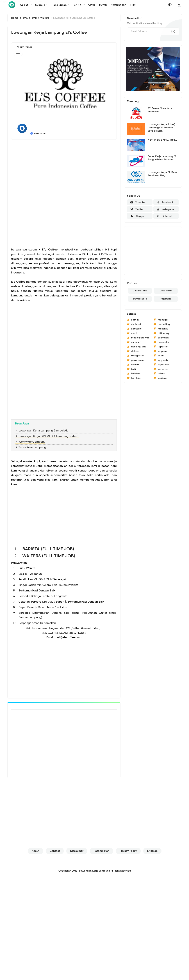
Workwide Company (32, 442)
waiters (162, 378)
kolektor (136, 374)
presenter (164, 342)
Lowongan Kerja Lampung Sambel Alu (43, 431)
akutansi (136, 324)
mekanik (163, 329)
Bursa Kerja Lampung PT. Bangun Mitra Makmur (162, 158)
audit (134, 333)
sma (18, 54)
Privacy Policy (128, 853)
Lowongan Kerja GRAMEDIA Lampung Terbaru (49, 436)
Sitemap (152, 853)
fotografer (138, 356)
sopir (161, 356)
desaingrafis (139, 347)
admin (135, 320)
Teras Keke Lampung (32, 447)
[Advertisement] (64, 168)
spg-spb (163, 360)
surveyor (163, 369)
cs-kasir (136, 342)
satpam (162, 351)
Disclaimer (77, 853)
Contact (55, 853)
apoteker (136, 329)
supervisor (164, 365)
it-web (135, 365)
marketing (164, 324)
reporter (163, 347)
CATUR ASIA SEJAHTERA (162, 140)
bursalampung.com (24, 250)
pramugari (164, 338)
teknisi (162, 374)
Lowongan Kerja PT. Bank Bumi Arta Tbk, (162, 174)
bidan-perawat (140, 338)
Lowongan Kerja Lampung (95, 873)
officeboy (164, 333)
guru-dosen (138, 360)
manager (163, 320)
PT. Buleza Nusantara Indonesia (160, 110)
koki (134, 369)
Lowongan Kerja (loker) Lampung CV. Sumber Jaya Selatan (161, 128)
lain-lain (136, 378)
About (36, 853)
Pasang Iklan (102, 853)
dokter (135, 351)
